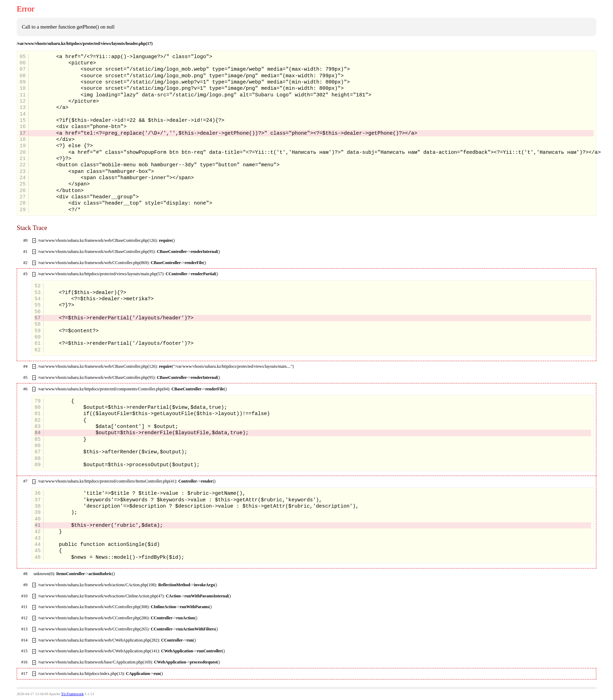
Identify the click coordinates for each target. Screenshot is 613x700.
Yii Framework (73, 694)
